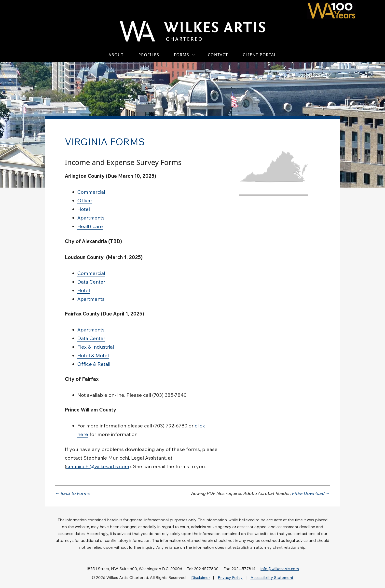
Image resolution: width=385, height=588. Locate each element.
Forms (187, 55)
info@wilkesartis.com (280, 569)
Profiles (149, 55)
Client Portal (260, 55)
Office (85, 200)
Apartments (91, 218)
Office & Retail (94, 364)
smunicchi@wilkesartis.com (98, 466)
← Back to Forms (72, 493)
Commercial (91, 192)
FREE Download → (311, 493)
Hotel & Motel (93, 355)
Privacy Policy (230, 577)
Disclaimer (201, 577)
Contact (218, 55)
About (116, 55)
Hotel (84, 209)
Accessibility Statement (272, 577)
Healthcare (90, 226)
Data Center (91, 282)
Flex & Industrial (96, 347)
